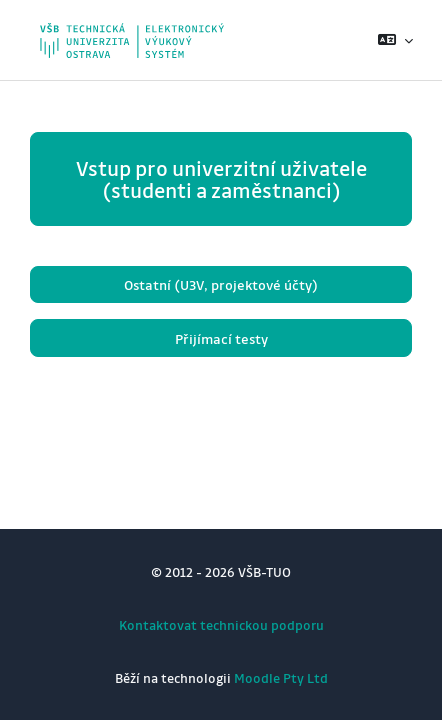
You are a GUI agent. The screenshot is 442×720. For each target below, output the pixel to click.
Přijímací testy (221, 338)
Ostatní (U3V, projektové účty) (221, 284)
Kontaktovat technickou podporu (221, 624)
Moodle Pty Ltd (281, 677)
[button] (395, 40)
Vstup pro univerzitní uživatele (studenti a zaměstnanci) (221, 179)
